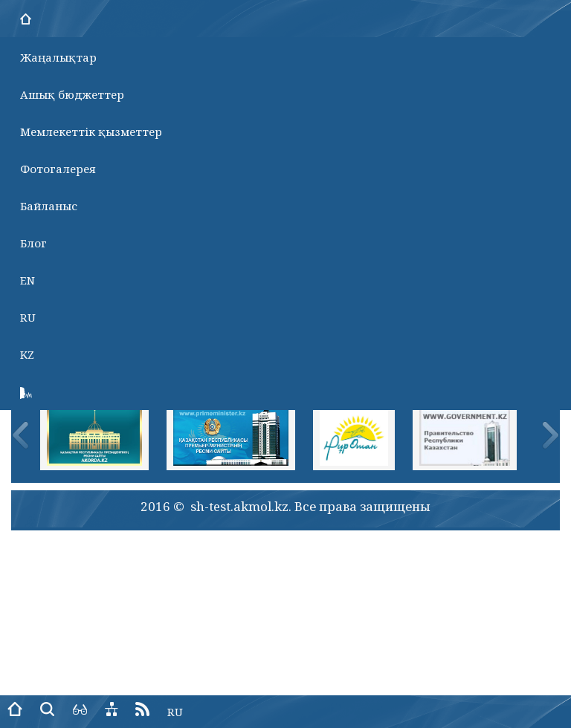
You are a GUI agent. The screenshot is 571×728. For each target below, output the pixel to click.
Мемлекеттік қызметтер (91, 131)
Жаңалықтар (58, 57)
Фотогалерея (58, 169)
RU (28, 317)
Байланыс (49, 206)
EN (28, 280)
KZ (27, 354)
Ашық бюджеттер (72, 94)
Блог (33, 243)
